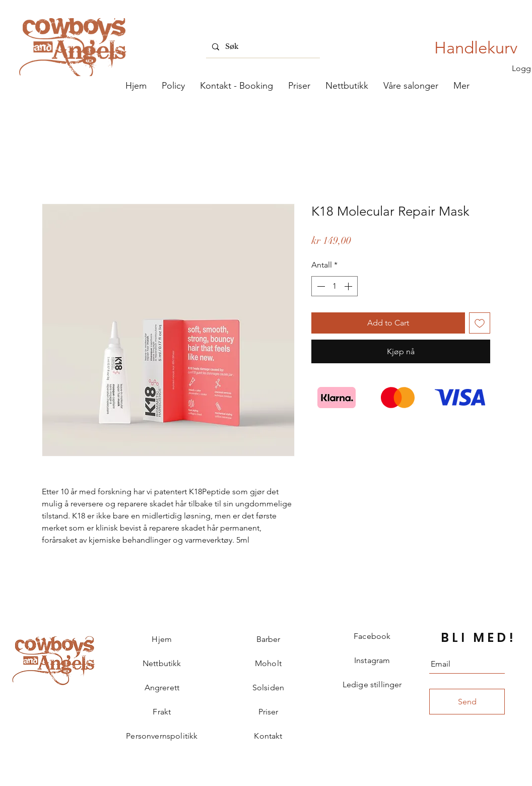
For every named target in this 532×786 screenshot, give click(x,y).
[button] (411, 86)
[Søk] (262, 47)
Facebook (372, 636)
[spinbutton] (335, 286)
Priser (269, 712)
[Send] (467, 702)
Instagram (372, 660)
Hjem (162, 639)
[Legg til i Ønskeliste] (480, 323)
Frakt (162, 712)
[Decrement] (320, 286)
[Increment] (349, 286)
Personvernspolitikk (162, 736)
